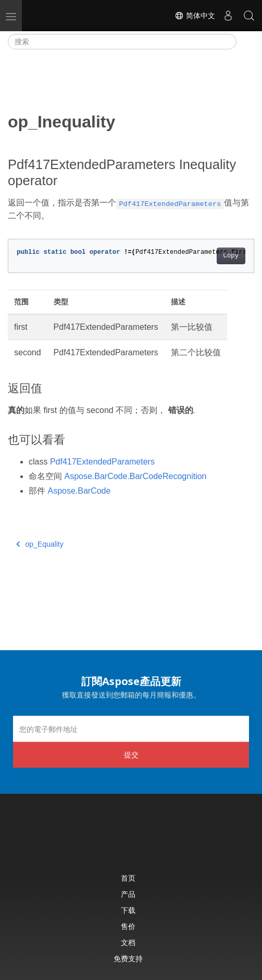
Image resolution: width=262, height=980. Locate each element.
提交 (131, 755)
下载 (128, 910)
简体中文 (195, 16)
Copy (231, 256)
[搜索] (122, 42)
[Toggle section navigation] (245, 42)
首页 (128, 878)
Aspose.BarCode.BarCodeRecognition (135, 476)
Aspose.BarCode (79, 491)
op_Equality (40, 544)
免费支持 (128, 958)
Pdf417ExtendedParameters (102, 462)
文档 (128, 942)
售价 (128, 926)
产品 (128, 894)
